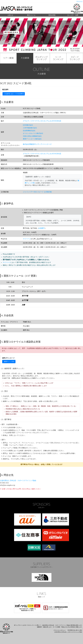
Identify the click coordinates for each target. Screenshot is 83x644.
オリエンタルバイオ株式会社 (33, 133)
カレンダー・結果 (73, 15)
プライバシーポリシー (60, 630)
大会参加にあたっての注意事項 (14, 94)
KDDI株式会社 (28, 125)
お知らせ (10, 15)
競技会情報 (52, 15)
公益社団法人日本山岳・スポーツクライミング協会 (68, 632)
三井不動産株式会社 (30, 128)
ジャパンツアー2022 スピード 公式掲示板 (37, 192)
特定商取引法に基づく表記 (75, 630)
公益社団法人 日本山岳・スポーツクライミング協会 (18, 480)
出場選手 (42, 228)
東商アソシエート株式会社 (32, 139)
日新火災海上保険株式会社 (32, 136)
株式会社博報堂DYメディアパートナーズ (37, 144)
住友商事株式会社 (29, 131)
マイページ (79, 1)
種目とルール (31, 15)
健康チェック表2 (9, 362)
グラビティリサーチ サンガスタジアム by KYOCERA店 (42, 121)
